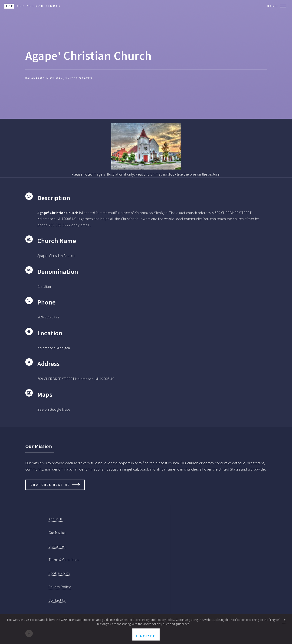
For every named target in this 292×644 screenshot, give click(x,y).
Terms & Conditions (64, 560)
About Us (56, 519)
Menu (273, 6)
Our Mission (57, 532)
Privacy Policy (60, 587)
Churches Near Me (50, 485)
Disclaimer (57, 546)
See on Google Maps (54, 409)
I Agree (146, 636)
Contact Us (57, 600)
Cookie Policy (59, 573)
